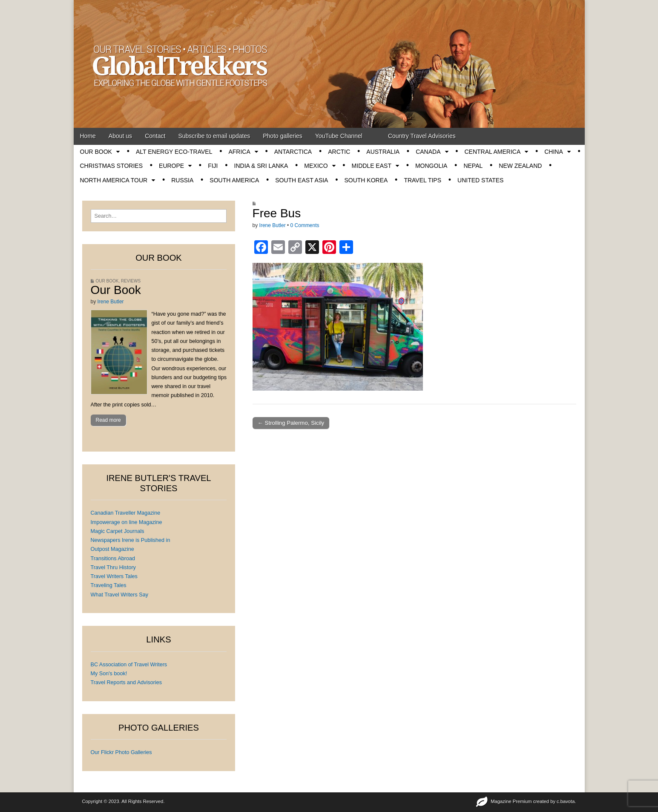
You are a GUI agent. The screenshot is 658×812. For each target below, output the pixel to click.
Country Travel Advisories (422, 136)
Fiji (213, 166)
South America (234, 180)
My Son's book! (109, 674)
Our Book (116, 290)
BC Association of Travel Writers (129, 665)
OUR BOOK (96, 152)
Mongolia (431, 166)
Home (88, 136)
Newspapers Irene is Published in (131, 540)
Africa (239, 152)
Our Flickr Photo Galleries (121, 752)
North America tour (114, 180)
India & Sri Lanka (261, 166)
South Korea (366, 180)
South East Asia (302, 180)
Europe (171, 166)
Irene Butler (273, 225)
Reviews (131, 281)
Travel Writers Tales (114, 576)
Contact (155, 136)
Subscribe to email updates (214, 136)
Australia (383, 152)
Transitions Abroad (113, 559)
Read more (108, 420)
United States (480, 180)
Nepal (473, 166)
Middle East (372, 166)
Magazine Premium (511, 801)
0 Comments (305, 225)
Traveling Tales (109, 585)
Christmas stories (112, 166)
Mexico (316, 166)
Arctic (339, 152)
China (554, 152)
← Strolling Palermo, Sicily (291, 423)
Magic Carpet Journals (118, 531)
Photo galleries (283, 136)
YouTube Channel (339, 136)
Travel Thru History (113, 567)
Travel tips (422, 180)
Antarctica (293, 152)
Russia (182, 180)
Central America (493, 152)
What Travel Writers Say (120, 595)
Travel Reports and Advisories (126, 682)
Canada (428, 152)
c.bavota (566, 801)
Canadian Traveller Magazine (126, 513)
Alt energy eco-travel (174, 152)
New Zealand (520, 166)
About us (120, 136)
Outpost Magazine (112, 549)
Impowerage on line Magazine (126, 522)
